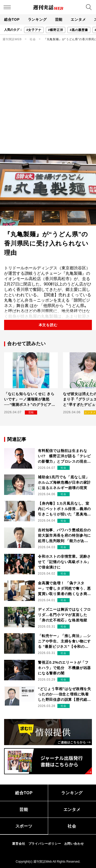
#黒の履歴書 (79, 30)
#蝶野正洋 (56, 30)
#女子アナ (34, 30)
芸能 (59, 19)
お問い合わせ (74, 844)
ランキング (37, 19)
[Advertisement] (48, 103)
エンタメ (78, 19)
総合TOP (12, 19)
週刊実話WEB (12, 39)
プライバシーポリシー (45, 844)
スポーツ (24, 826)
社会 (33, 39)
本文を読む (48, 325)
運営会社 (19, 844)
